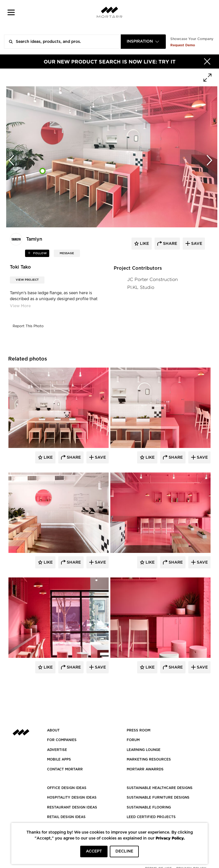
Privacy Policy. (170, 838)
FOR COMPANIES (62, 740)
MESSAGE (67, 253)
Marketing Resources (149, 759)
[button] (11, 12)
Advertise (57, 750)
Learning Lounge (144, 750)
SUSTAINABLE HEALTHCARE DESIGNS (160, 788)
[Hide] (207, 61)
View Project (27, 280)
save (196, 244)
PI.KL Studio (141, 287)
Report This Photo (28, 326)
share (169, 244)
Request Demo (183, 45)
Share (73, 458)
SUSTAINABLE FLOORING (149, 807)
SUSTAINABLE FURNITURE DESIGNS (158, 797)
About (53, 730)
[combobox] (143, 42)
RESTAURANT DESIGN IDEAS (72, 807)
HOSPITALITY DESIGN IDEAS (72, 797)
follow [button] (40, 253)
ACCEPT (94, 851)
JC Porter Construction (153, 279)
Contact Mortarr (65, 769)
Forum (133, 740)
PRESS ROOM (138, 730)
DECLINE (124, 851)
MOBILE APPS (59, 759)
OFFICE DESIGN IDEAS (67, 788)
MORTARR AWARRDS (145, 769)
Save (100, 458)
